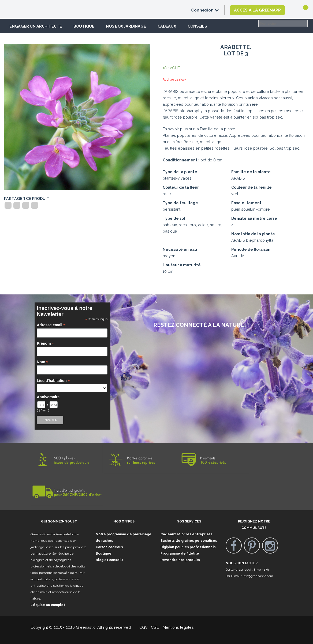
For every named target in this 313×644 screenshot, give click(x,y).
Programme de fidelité (180, 554)
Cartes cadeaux (109, 547)
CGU (155, 627)
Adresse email (51, 325)
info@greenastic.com (258, 576)
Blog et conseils (109, 560)
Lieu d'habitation (53, 381)
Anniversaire (48, 397)
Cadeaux (167, 26)
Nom (42, 362)
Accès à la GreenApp (257, 10)
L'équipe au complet (48, 605)
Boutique (84, 26)
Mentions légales (178, 627)
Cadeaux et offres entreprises (187, 534)
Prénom (45, 344)
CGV (140, 627)
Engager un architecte (36, 26)
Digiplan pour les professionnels (188, 547)
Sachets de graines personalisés (189, 541)
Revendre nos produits (180, 560)
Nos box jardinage (126, 26)
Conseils (197, 26)
